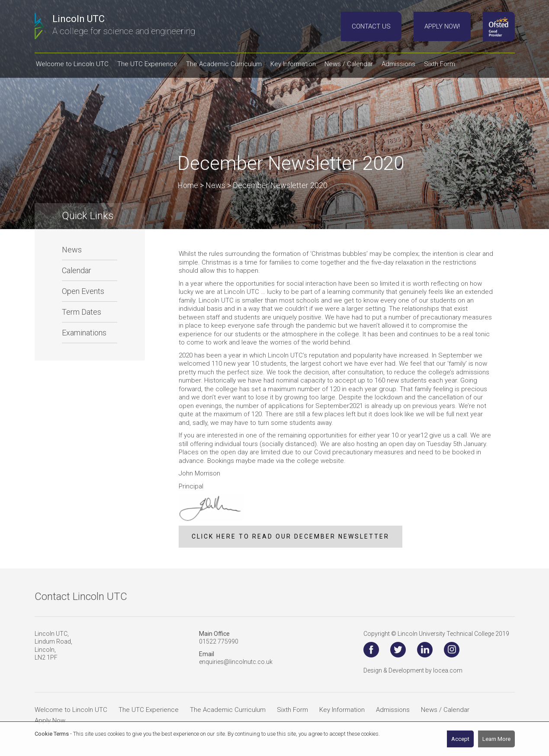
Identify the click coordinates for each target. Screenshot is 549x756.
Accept (460, 739)
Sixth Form (292, 710)
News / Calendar (445, 710)
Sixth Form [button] (440, 64)
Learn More (496, 739)
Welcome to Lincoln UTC (71, 710)
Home (188, 185)
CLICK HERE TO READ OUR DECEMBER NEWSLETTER (291, 536)
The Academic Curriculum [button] (224, 64)
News (72, 250)
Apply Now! (442, 26)
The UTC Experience (149, 710)
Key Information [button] (293, 64)
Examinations (84, 333)
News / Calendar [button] (349, 64)
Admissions (393, 710)
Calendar (77, 270)
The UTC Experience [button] (147, 64)
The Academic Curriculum (228, 710)
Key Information (342, 710)
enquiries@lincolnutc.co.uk (236, 662)
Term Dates (82, 312)
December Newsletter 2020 (280, 185)
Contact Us (371, 26)
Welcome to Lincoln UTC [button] (72, 64)
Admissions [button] (398, 64)
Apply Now (50, 721)
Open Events (83, 291)
